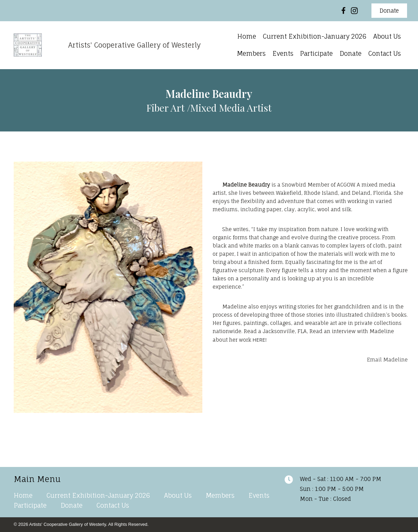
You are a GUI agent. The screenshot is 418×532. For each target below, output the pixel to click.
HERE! (260, 340)
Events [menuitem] (259, 495)
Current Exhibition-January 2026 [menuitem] (98, 495)
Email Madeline (387, 360)
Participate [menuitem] (30, 505)
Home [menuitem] (23, 495)
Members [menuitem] (220, 495)
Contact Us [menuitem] (113, 505)
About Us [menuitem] (178, 495)
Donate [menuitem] (72, 505)
